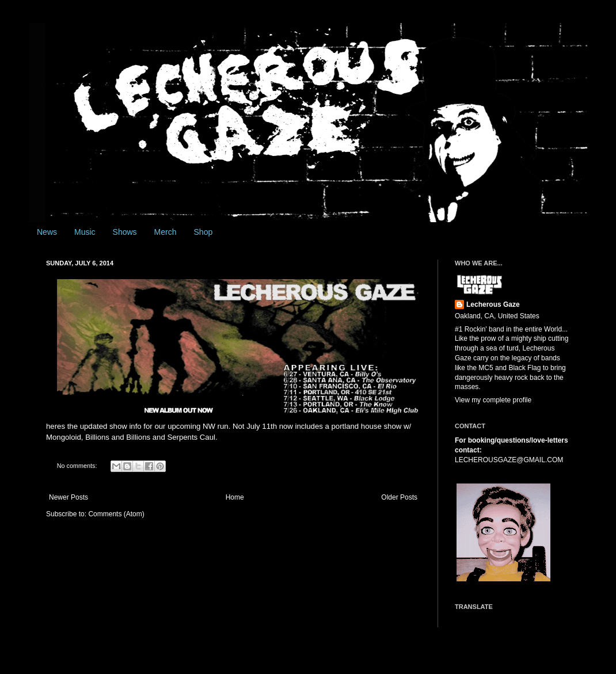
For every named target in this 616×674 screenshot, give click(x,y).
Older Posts (399, 497)
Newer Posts (69, 497)
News (47, 232)
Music (85, 232)
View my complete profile (493, 400)
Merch (166, 232)
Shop (204, 232)
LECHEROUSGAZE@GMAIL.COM (509, 460)
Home (235, 497)
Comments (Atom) (116, 514)
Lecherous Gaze (493, 304)
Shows (125, 232)
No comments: (78, 466)
